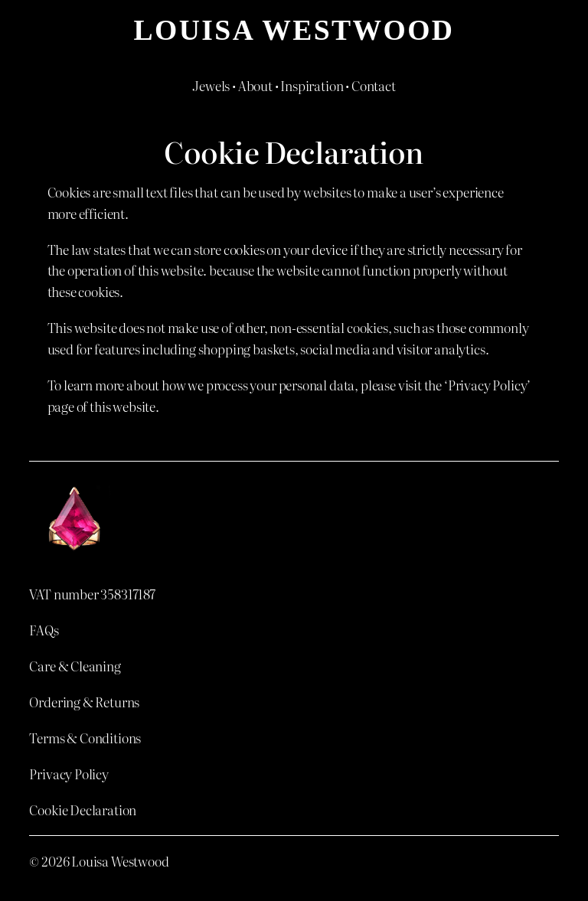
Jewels (211, 85)
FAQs (44, 630)
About (255, 85)
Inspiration (312, 85)
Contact (374, 85)
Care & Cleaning (75, 666)
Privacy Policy (69, 774)
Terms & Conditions (85, 738)
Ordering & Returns (84, 702)
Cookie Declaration (83, 810)
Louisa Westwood (294, 30)
